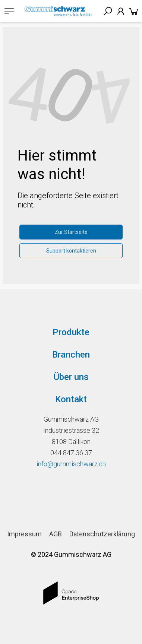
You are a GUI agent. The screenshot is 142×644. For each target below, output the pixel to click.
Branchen (71, 355)
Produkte (71, 332)
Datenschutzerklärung (102, 534)
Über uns (71, 377)
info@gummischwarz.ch (71, 464)
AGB (56, 534)
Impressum (24, 534)
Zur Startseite (71, 232)
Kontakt (71, 399)
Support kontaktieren (71, 251)
